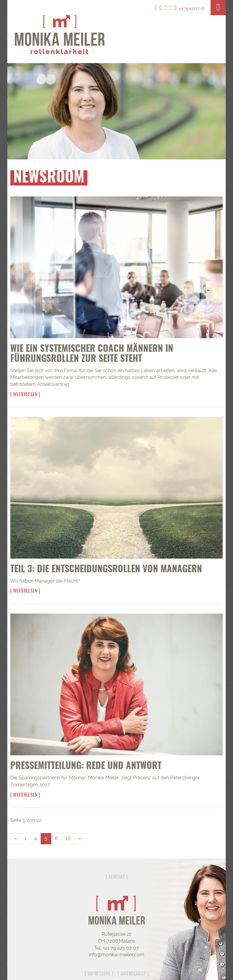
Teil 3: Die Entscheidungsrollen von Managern (106, 570)
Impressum (99, 974)
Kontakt (117, 877)
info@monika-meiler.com (117, 955)
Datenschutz (133, 974)
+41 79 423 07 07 (189, 9)
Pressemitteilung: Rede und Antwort (86, 766)
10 (68, 838)
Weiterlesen (25, 395)
